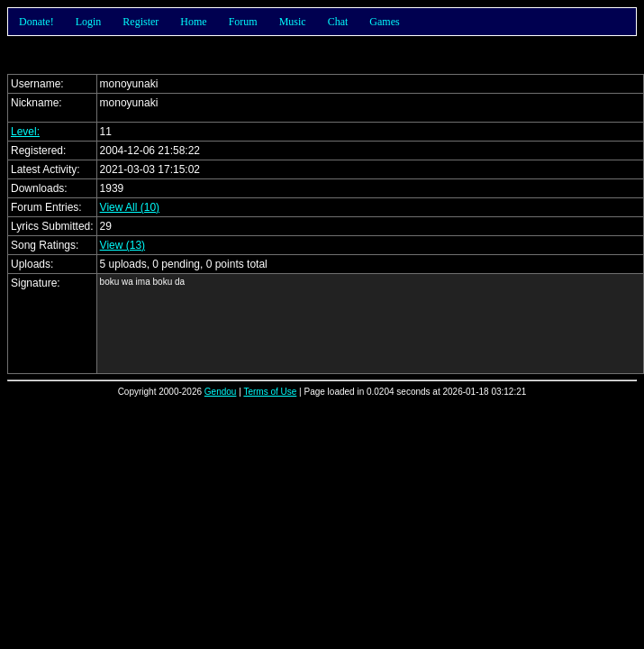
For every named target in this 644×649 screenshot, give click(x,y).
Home (193, 22)
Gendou (221, 392)
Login (89, 22)
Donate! (36, 22)
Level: (25, 132)
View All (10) (130, 207)
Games (384, 22)
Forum (243, 22)
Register (141, 22)
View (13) (122, 245)
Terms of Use (270, 392)
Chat (338, 22)
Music (293, 22)
